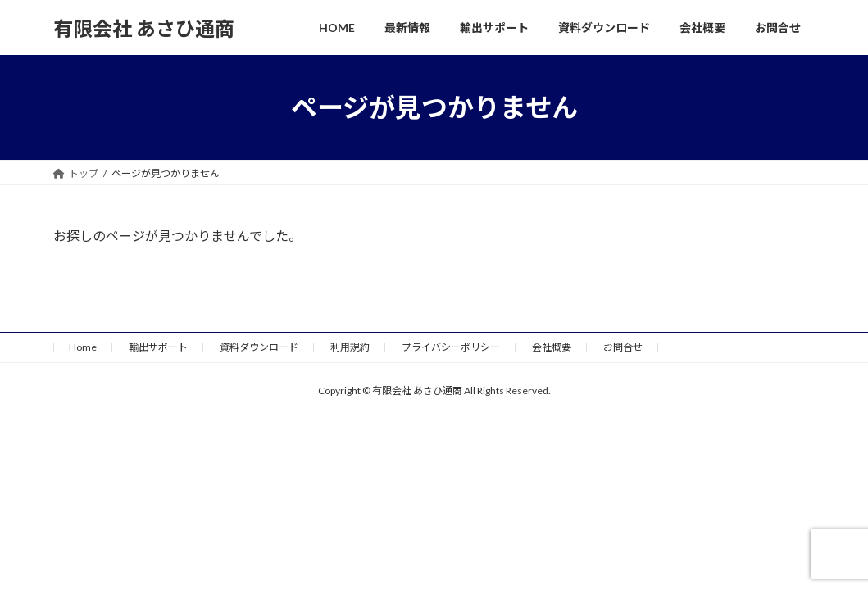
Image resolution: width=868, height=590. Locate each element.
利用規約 (350, 347)
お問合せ (623, 347)
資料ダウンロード (259, 347)
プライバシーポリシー (451, 347)
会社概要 (552, 347)
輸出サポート (158, 347)
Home (83, 347)
